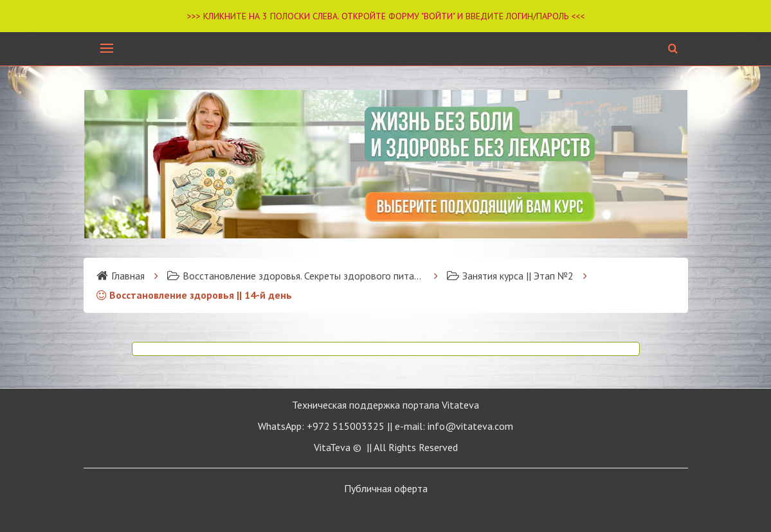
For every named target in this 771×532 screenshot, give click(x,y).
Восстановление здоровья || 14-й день (194, 295)
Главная (121, 276)
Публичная (386, 488)
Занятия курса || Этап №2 (510, 276)
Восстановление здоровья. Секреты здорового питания (296, 276)
